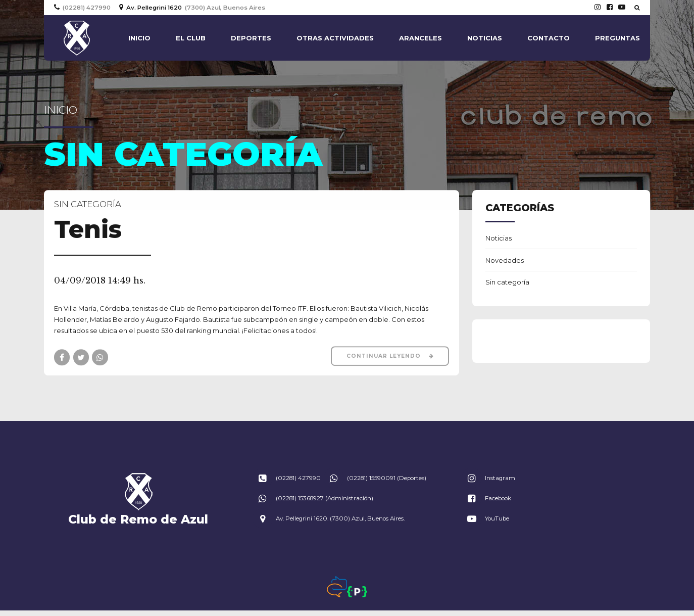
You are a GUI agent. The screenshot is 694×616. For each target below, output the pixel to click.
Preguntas (617, 38)
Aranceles (420, 38)
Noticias (485, 38)
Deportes (251, 38)
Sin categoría (88, 205)
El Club (191, 38)
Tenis (88, 230)
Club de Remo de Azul (138, 519)
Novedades (505, 260)
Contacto (549, 38)
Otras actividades (335, 38)
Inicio (139, 38)
